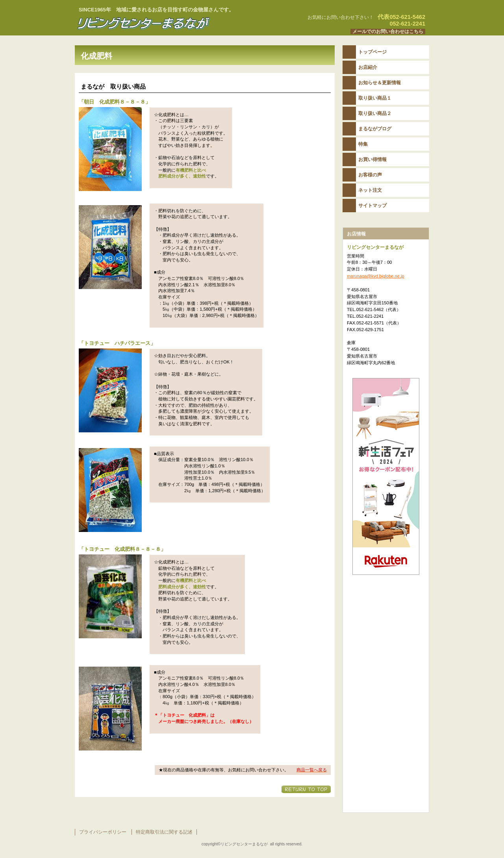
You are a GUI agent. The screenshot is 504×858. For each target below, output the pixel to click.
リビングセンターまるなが (173, 23)
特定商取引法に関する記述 (164, 832)
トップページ (372, 52)
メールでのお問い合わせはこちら (388, 32)
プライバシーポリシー (103, 832)
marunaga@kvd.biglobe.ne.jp (376, 276)
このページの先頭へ (306, 789)
